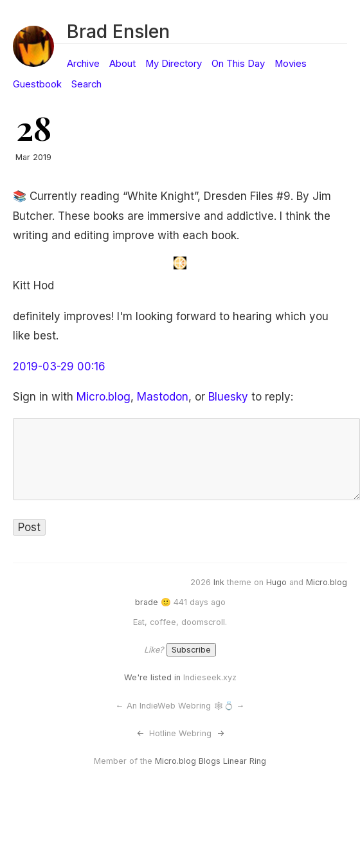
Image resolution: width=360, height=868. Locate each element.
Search (86, 84)
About (122, 64)
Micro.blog (104, 397)
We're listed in (152, 677)
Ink (219, 582)
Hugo (276, 582)
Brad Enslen (118, 31)
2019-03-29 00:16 (59, 366)
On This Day (238, 64)
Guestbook (37, 84)
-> (221, 733)
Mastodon (163, 397)
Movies (291, 64)
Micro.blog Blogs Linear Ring (211, 761)
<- (140, 733)
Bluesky (228, 397)
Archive (83, 64)
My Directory (174, 64)
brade (147, 602)
